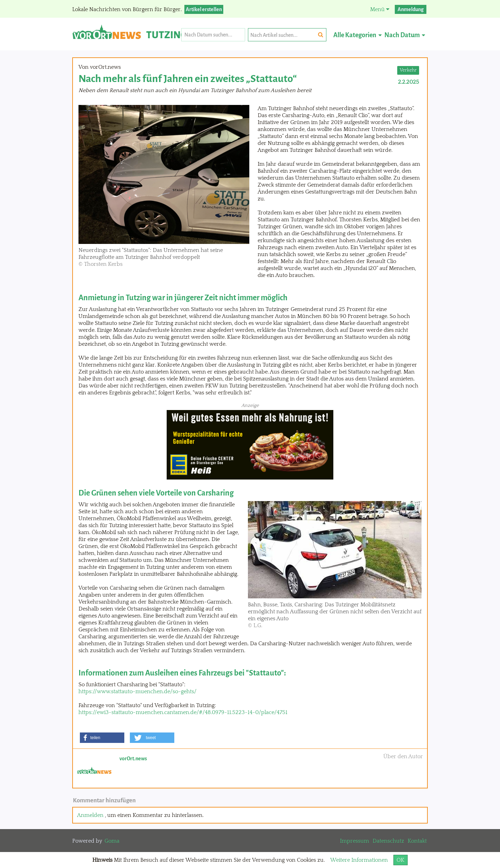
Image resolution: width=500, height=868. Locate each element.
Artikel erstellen (204, 9)
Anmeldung (411, 9)
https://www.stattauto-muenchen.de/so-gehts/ (137, 691)
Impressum (355, 841)
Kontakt (417, 841)
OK (401, 860)
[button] (102, 738)
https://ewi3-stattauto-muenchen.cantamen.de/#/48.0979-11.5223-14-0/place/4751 (183, 712)
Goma (112, 841)
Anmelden (90, 815)
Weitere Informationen (359, 860)
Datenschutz (388, 841)
